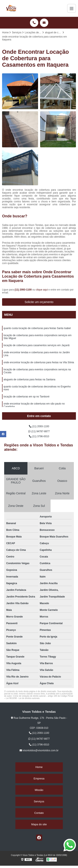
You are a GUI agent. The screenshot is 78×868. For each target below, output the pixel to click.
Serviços (39, 801)
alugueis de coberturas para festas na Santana (29, 380)
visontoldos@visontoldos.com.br (39, 750)
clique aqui (42, 290)
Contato (39, 813)
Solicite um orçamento (39, 302)
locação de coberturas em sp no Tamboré (27, 397)
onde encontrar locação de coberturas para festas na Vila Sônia (39, 362)
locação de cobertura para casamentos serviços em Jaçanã (37, 345)
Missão (39, 790)
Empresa (39, 778)
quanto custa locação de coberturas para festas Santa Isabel (37, 328)
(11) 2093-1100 (23, 290)
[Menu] (72, 8)
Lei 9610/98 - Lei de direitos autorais (23, 698)
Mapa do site (39, 824)
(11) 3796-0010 (39, 436)
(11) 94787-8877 (39, 431)
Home (39, 767)
